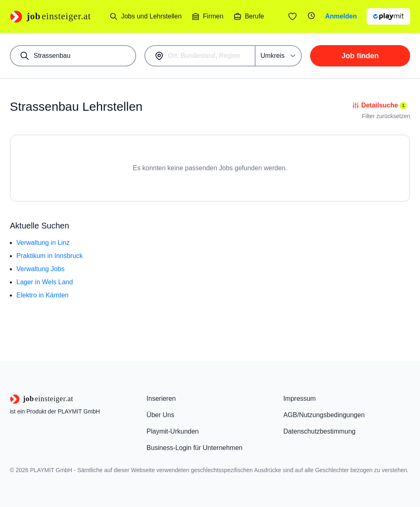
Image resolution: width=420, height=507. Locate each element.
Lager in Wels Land (45, 282)
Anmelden (341, 16)
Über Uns (160, 415)
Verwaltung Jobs (40, 269)
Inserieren (161, 399)
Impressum (300, 399)
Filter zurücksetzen (386, 116)
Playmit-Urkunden (172, 431)
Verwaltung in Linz (43, 243)
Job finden (360, 56)
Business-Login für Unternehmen (194, 448)
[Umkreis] (279, 56)
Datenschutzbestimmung (320, 431)
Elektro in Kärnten (42, 295)
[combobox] (73, 56)
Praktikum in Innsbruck (50, 256)
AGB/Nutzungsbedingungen (324, 415)
